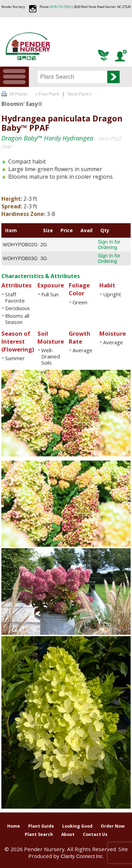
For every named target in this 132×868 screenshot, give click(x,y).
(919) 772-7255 (60, 7)
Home (14, 826)
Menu (14, 77)
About (68, 834)
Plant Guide (41, 826)
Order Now (113, 826)
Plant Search (39, 834)
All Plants (19, 94)
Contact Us (95, 834)
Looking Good (77, 826)
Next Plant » (80, 94)
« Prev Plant (47, 94)
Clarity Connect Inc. (82, 856)
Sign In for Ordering (109, 245)
